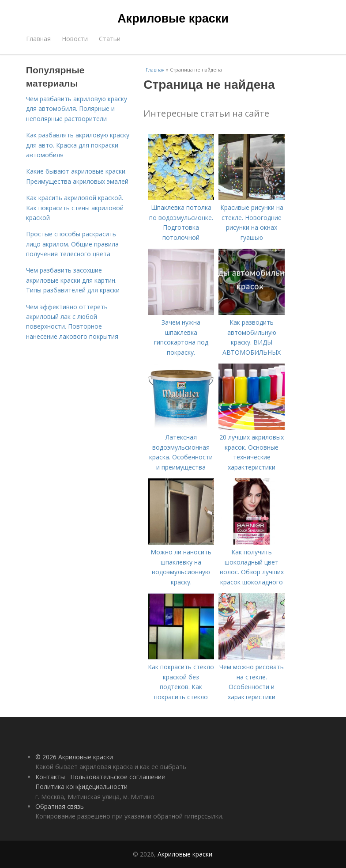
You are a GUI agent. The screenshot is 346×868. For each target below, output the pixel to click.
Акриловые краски (173, 19)
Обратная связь (60, 806)
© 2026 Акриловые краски (74, 757)
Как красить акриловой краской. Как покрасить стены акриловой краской (75, 208)
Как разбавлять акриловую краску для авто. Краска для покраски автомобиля (78, 145)
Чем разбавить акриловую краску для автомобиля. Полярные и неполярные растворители (77, 109)
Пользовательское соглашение (118, 777)
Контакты (50, 777)
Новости (75, 39)
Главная (38, 39)
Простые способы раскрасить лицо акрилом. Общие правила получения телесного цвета (72, 244)
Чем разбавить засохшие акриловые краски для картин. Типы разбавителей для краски (73, 280)
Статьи (110, 39)
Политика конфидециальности (81, 787)
